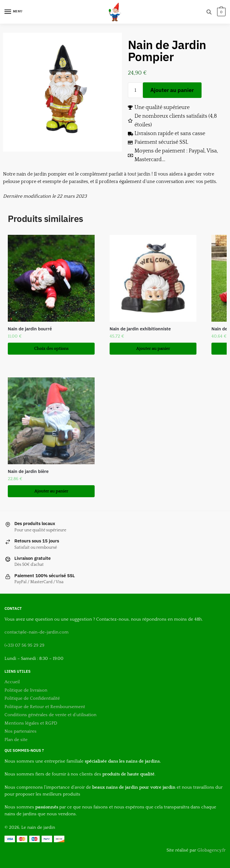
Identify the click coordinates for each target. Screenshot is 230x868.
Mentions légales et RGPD (31, 723)
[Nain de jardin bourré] (51, 278)
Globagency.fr (211, 850)
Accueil (12, 682)
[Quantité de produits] (135, 90)
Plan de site (17, 740)
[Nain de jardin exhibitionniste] (153, 278)
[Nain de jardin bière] (51, 421)
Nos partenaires (21, 731)
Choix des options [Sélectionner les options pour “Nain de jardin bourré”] (51, 349)
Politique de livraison (26, 690)
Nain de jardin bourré (30, 329)
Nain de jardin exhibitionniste (140, 329)
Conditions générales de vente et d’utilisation (50, 715)
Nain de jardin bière (28, 471)
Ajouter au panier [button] (153, 349)
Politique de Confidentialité (32, 698)
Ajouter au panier (172, 90)
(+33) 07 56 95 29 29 (24, 645)
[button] (10, 9)
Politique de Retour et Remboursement (45, 707)
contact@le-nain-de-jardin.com (37, 632)
